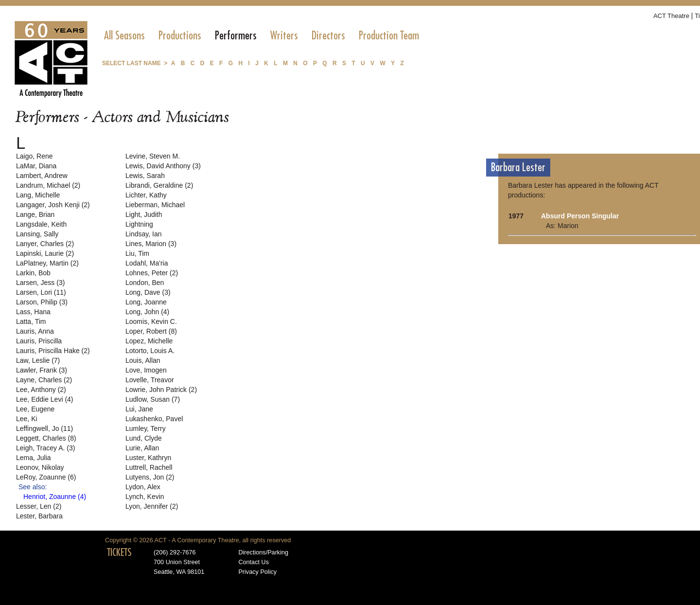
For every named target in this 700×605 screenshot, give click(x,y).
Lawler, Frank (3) (42, 370)
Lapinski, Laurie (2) (45, 253)
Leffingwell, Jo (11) (44, 428)
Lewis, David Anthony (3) (163, 166)
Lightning (139, 224)
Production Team (389, 36)
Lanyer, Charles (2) (45, 244)
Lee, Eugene (35, 409)
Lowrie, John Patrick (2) (161, 390)
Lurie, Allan (142, 448)
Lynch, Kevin (145, 497)
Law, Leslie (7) (38, 360)
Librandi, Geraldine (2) (159, 185)
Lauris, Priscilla (39, 341)
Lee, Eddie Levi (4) (45, 399)
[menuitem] (124, 36)
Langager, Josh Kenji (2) (53, 205)
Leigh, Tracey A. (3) (45, 448)
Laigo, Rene (35, 156)
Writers (284, 36)
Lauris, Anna (35, 331)
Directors (328, 36)
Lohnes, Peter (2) (152, 273)
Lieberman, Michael (155, 205)
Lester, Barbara (39, 516)
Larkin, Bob (33, 273)
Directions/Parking (263, 552)
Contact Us (254, 562)
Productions (180, 36)
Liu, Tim (137, 253)
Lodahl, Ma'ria (147, 263)
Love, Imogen (146, 370)
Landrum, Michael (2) (48, 185)
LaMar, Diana (36, 166)
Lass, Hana (33, 312)
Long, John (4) (147, 312)
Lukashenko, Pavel (154, 419)
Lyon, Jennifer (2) (152, 506)
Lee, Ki (27, 419)
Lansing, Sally (37, 234)
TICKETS (119, 552)
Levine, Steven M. (153, 156)
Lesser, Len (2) (39, 506)
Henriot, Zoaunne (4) (55, 497)
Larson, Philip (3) (42, 302)
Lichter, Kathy (146, 195)
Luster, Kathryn (148, 458)
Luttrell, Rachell (149, 467)
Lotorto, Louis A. (150, 351)
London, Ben (145, 283)
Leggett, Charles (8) (46, 438)
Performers (236, 36)
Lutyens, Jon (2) (150, 477)
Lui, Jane (139, 409)
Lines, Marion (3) (151, 244)
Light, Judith (144, 214)
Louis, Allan (143, 360)
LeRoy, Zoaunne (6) (46, 477)
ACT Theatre (671, 16)
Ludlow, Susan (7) (153, 399)
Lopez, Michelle (149, 341)
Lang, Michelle (38, 195)
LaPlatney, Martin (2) (47, 263)
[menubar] (262, 36)
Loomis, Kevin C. (151, 321)
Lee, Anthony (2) (41, 390)
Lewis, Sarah (145, 176)
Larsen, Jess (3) (40, 283)
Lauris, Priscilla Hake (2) (53, 351)
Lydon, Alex (143, 487)
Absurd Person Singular (580, 216)
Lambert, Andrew (42, 176)
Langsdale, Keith (41, 224)
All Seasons (124, 36)
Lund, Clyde (144, 438)
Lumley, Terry (146, 428)
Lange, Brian (35, 214)
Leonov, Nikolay (40, 467)
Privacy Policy (257, 572)
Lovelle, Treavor (150, 380)
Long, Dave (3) (148, 292)
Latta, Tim (31, 321)
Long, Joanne (146, 302)
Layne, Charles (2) (44, 380)
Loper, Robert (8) (151, 331)
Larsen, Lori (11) (41, 292)
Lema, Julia (34, 458)
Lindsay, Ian (143, 234)
